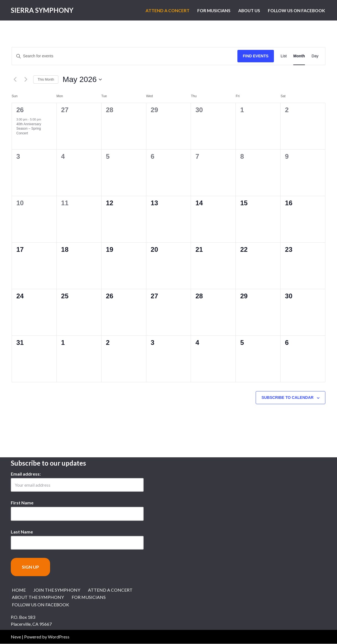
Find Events (256, 56)
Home (19, 590)
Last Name (22, 532)
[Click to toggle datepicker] (82, 79)
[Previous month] (15, 79)
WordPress (59, 637)
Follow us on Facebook (295, 10)
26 (20, 110)
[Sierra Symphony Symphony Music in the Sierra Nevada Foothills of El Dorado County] (42, 10)
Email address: (26, 474)
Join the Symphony (57, 590)
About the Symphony (38, 597)
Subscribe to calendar (287, 397)
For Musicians (210, 10)
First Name (22, 503)
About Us (246, 10)
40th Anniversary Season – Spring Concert (29, 129)
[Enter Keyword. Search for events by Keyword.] (125, 56)
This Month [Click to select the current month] (46, 79)
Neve (16, 637)
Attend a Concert (163, 10)
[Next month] (26, 79)
